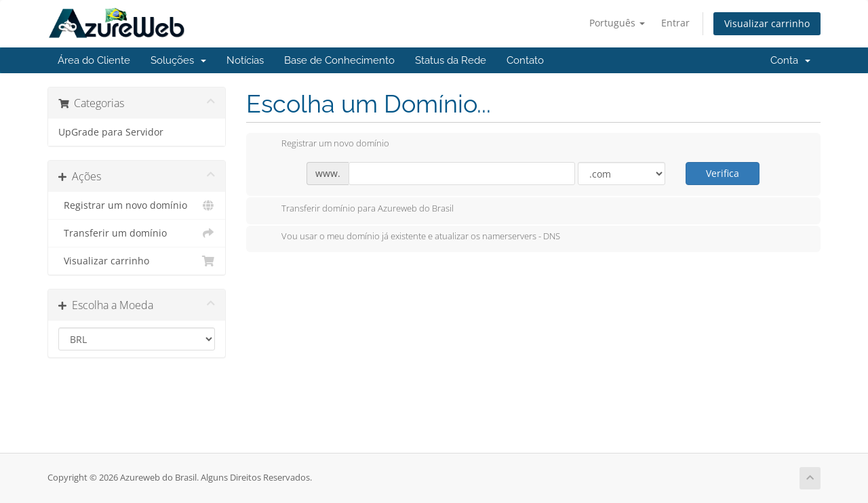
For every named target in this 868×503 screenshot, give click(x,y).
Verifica (723, 173)
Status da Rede (451, 60)
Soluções (178, 60)
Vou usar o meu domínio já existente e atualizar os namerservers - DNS (410, 237)
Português (617, 23)
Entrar (675, 23)
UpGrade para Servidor (111, 132)
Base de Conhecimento (339, 60)
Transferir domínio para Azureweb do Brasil (357, 209)
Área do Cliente (94, 60)
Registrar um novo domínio (137, 205)
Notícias (245, 60)
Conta (790, 60)
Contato (525, 60)
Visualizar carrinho (767, 23)
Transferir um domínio (137, 233)
